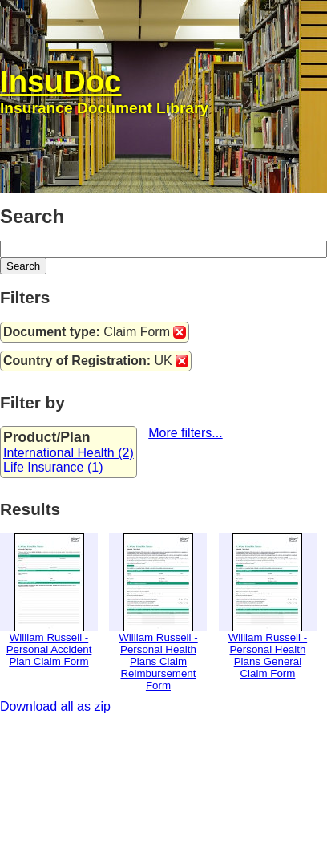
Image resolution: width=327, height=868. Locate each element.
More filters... (185, 433)
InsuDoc (61, 81)
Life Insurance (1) (53, 467)
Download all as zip (55, 706)
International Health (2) (69, 453)
